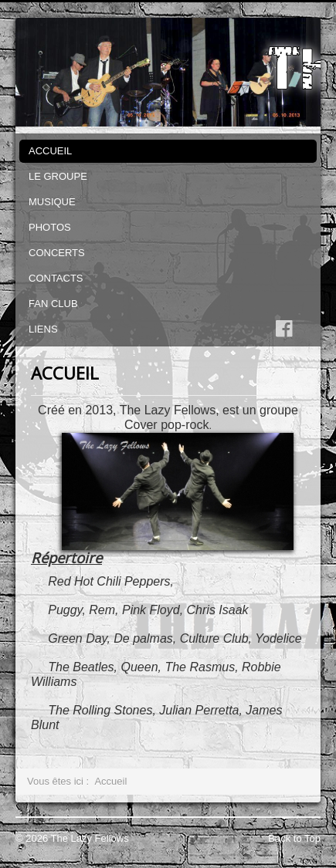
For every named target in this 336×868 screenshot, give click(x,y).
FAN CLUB (53, 304)
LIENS (43, 329)
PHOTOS (50, 227)
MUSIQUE (52, 202)
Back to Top (294, 838)
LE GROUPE (58, 176)
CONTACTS (56, 278)
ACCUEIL (50, 151)
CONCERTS (57, 253)
